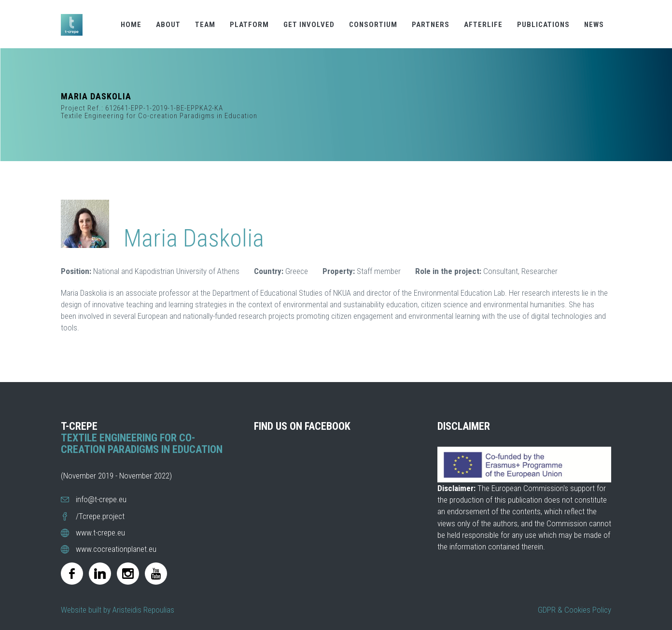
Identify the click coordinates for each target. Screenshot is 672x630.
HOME (131, 25)
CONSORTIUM (373, 25)
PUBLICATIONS (543, 25)
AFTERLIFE (483, 25)
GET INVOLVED (309, 25)
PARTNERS (431, 25)
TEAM (205, 25)
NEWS (594, 25)
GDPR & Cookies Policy (574, 610)
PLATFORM (249, 25)
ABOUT (168, 25)
